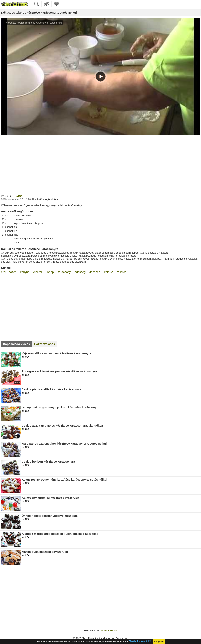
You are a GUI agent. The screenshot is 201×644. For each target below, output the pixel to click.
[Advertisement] (100, 164)
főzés (13, 272)
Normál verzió (109, 631)
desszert (95, 272)
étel (3, 272)
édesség (80, 272)
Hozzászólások (45, 344)
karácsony (64, 272)
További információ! (140, 641)
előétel (37, 272)
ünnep (50, 272)
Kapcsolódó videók (17, 344)
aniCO (18, 196)
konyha (25, 272)
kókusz (109, 272)
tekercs (122, 272)
